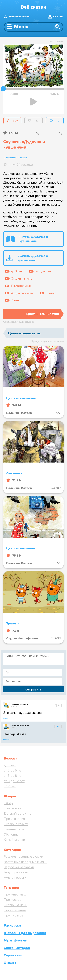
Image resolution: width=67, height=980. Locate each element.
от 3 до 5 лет (13, 770)
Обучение (11, 834)
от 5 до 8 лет (13, 776)
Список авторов (17, 948)
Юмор (8, 803)
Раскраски (12, 925)
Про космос (12, 900)
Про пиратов (13, 915)
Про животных (15, 894)
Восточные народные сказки (26, 862)
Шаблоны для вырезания (25, 933)
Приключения (14, 819)
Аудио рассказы (16, 872)
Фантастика (13, 808)
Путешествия (14, 829)
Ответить (7, 718)
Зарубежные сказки (19, 867)
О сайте (10, 963)
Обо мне (58, 17)
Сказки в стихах (16, 824)
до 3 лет (10, 765)
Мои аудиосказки (19, 17)
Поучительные (15, 910)
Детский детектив (18, 813)
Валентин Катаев (15, 157)
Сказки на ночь (15, 905)
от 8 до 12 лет (14, 781)
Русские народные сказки (23, 857)
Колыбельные (14, 840)
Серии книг (13, 955)
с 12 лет (10, 786)
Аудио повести (15, 878)
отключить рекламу (56, 41)
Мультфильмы (16, 940)
